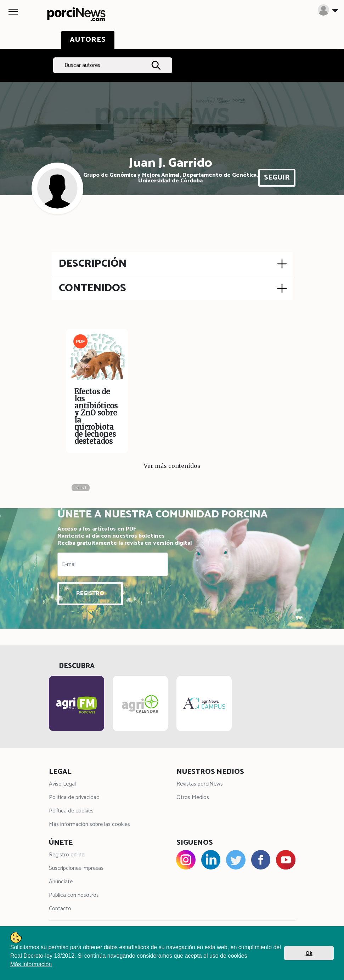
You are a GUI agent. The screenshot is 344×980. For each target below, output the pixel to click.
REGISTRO (90, 593)
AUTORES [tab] (88, 40)
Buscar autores (82, 65)
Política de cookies (71, 811)
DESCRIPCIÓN (93, 264)
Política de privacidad (74, 797)
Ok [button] (309, 953)
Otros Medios (193, 797)
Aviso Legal (62, 784)
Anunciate (61, 882)
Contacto (60, 909)
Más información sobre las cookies (89, 824)
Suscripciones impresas (76, 868)
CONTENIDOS (92, 288)
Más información (31, 964)
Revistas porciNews (200, 784)
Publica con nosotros (74, 895)
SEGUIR (277, 178)
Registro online (67, 855)
